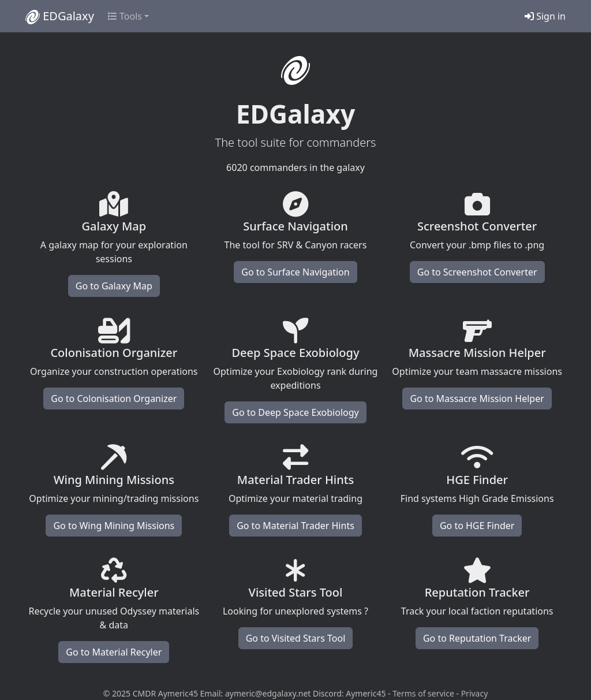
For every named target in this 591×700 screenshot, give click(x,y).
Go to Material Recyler (114, 652)
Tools (125, 16)
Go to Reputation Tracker (477, 638)
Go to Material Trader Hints (295, 526)
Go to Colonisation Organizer (114, 399)
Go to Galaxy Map (114, 286)
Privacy (475, 693)
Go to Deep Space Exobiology (295, 412)
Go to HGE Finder (477, 526)
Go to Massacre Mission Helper (477, 399)
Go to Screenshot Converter (477, 272)
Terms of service (423, 693)
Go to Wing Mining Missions (114, 526)
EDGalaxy (60, 16)
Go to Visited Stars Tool (296, 638)
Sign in (545, 16)
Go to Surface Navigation (295, 272)
